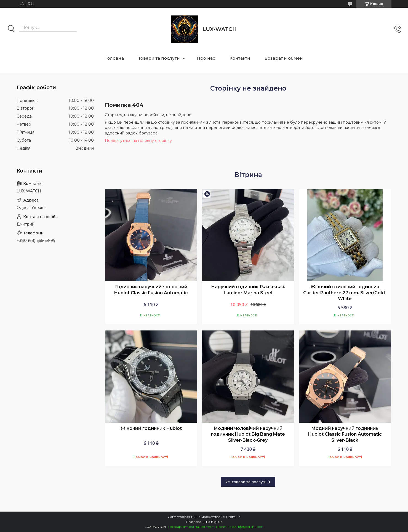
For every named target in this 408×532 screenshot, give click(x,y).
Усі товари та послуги (246, 482)
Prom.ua (233, 517)
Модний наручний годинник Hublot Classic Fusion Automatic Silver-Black (345, 434)
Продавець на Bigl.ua (204, 522)
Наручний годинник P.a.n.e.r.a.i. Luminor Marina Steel (248, 290)
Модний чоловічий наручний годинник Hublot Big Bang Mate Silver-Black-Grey (248, 434)
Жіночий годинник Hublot (151, 428)
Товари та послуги (159, 58)
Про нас (206, 58)
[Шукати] (12, 29)
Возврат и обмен (284, 58)
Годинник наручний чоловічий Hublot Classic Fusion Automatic (151, 290)
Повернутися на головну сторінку (138, 141)
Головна (115, 58)
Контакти (240, 58)
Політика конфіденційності (240, 527)
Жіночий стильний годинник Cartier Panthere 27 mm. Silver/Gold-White (345, 293)
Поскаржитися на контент (191, 527)
